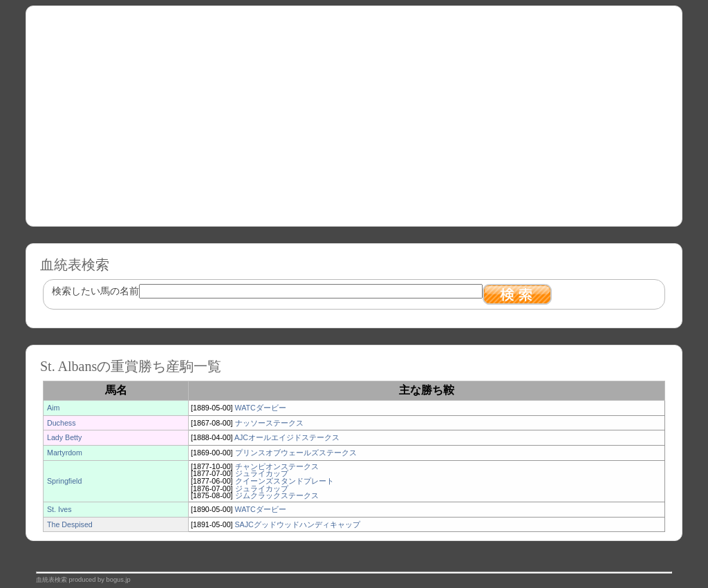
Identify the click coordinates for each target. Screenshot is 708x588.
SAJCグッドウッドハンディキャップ (298, 524)
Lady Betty (64, 437)
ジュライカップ (262, 473)
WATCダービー (261, 408)
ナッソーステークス (269, 423)
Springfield (64, 481)
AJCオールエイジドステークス (287, 437)
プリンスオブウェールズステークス (296, 453)
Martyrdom (65, 453)
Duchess (61, 423)
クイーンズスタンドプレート (285, 481)
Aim (53, 408)
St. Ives (59, 509)
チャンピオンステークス (277, 466)
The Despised (70, 524)
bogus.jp (119, 580)
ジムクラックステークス (277, 495)
